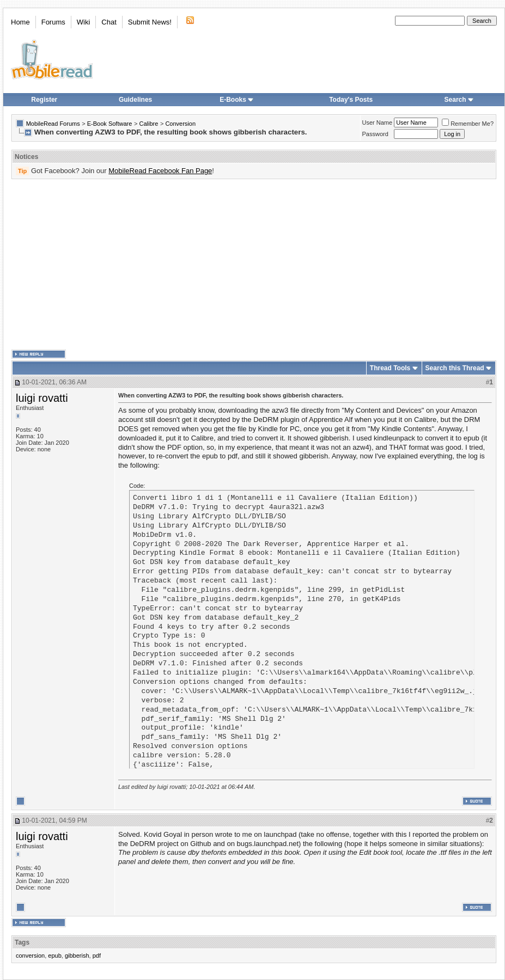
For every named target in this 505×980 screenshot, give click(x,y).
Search (459, 100)
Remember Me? (468, 124)
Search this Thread (455, 368)
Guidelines (135, 100)
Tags (22, 942)
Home (20, 22)
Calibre (148, 124)
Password (375, 134)
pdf (97, 955)
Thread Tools (390, 368)
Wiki (84, 22)
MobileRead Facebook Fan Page (160, 171)
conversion (30, 955)
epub (54, 955)
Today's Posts (351, 100)
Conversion (180, 124)
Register (44, 100)
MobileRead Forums (53, 124)
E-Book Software (110, 124)
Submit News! (150, 22)
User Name (378, 122)
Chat (109, 22)
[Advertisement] (174, 265)
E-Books (237, 100)
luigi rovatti (42, 398)
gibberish (77, 955)
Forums (53, 22)
